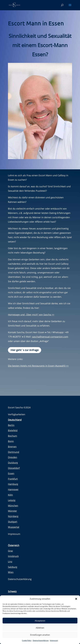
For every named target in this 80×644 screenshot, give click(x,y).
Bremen (12, 447)
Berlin (11, 425)
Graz (10, 551)
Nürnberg (13, 516)
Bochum (12, 436)
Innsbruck (13, 556)
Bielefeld (13, 430)
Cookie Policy (27, 640)
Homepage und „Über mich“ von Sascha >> (31, 315)
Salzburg (13, 567)
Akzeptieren (40, 621)
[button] (76, 599)
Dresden (12, 457)
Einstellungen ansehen (40, 635)
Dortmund (14, 452)
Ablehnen (40, 628)
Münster (12, 511)
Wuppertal (14, 527)
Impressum (54, 640)
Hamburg (13, 484)
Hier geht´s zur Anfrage (25, 350)
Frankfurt (13, 479)
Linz (10, 562)
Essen (11, 473)
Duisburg (13, 463)
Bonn (11, 441)
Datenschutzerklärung (41, 640)
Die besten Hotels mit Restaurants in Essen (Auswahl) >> (38, 366)
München (13, 506)
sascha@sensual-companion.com (50, 337)
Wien (11, 572)
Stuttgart (13, 522)
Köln (10, 495)
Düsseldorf (14, 468)
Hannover (13, 489)
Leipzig (12, 500)
